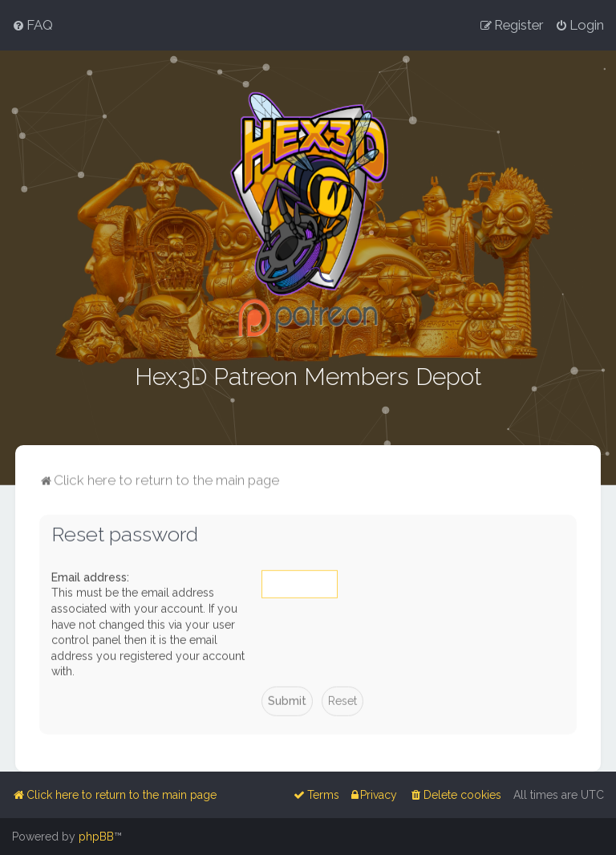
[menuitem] (32, 25)
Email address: (90, 576)
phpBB (96, 837)
